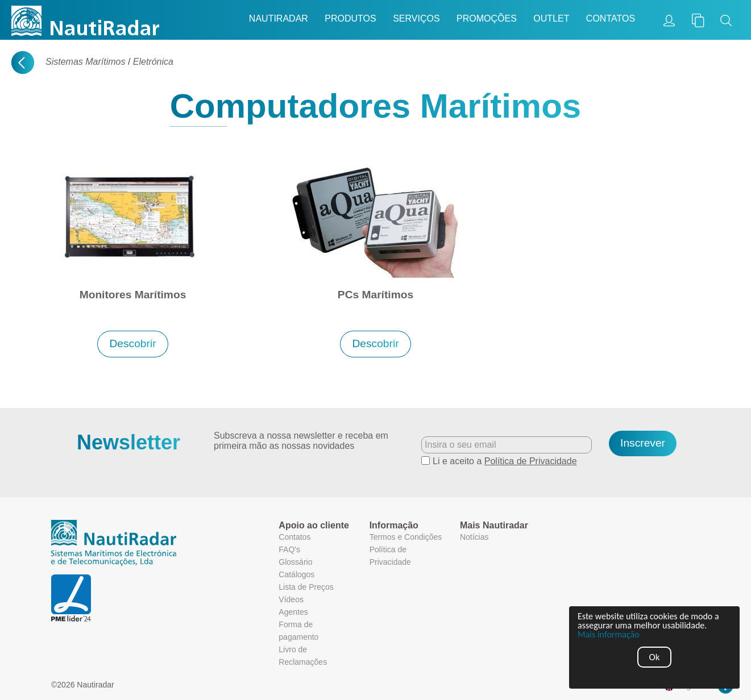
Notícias (474, 537)
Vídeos (291, 599)
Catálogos (296, 574)
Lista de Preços (306, 587)
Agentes (293, 612)
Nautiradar (279, 18)
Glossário (295, 562)
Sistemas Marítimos (85, 62)
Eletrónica (153, 62)
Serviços (416, 18)
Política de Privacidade (531, 461)
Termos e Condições (406, 537)
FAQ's (289, 549)
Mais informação (609, 635)
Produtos (350, 18)
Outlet (551, 18)
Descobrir (132, 343)
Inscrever (643, 443)
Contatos (611, 18)
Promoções (487, 18)
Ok (655, 657)
